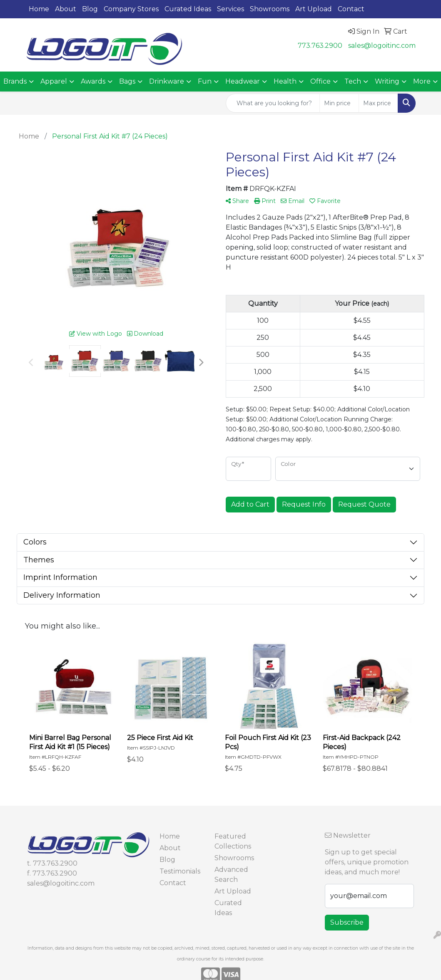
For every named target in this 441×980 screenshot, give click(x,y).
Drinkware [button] (167, 81)
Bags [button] (127, 81)
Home (39, 9)
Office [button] (320, 81)
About (66, 9)
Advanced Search (231, 875)
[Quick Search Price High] (378, 103)
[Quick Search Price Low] (339, 103)
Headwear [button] (243, 81)
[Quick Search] (273, 103)
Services (230, 9)
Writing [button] (387, 81)
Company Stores (131, 9)
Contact (351, 9)
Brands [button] (15, 81)
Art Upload (314, 9)
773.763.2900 (320, 46)
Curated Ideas (188, 9)
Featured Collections (233, 841)
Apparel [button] (54, 81)
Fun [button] (205, 81)
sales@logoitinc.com (382, 46)
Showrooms (270, 9)
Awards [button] (93, 81)
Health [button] (285, 81)
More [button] (422, 81)
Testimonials (180, 871)
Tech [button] (353, 81)
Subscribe (347, 922)
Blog (90, 9)
